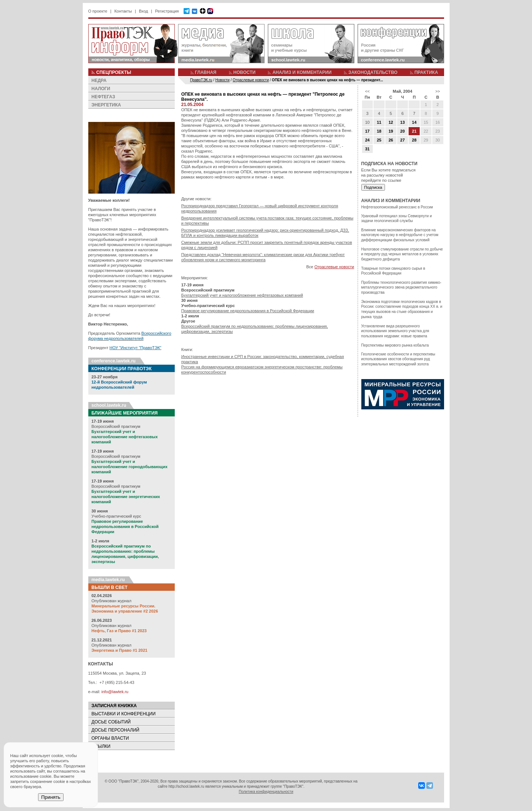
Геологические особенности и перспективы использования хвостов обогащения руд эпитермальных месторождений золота (398, 359)
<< (367, 91)
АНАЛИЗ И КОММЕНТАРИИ (302, 72)
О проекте (98, 11)
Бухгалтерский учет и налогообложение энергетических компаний (126, 497)
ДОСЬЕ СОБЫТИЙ (111, 722)
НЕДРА (99, 81)
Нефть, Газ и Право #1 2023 (119, 631)
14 (414, 122)
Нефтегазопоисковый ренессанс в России (397, 207)
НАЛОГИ (101, 89)
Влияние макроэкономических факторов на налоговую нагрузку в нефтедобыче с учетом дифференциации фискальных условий (400, 235)
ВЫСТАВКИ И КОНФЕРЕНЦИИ (124, 714)
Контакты (123, 11)
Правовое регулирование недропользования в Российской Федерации (125, 527)
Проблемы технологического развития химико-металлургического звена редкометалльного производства (401, 287)
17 (367, 131)
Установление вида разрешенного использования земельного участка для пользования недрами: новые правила (395, 331)
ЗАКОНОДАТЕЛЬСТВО (373, 72)
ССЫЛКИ (101, 746)
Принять (51, 797)
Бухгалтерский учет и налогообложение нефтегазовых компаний (125, 437)
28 (414, 140)
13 (402, 122)
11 (379, 122)
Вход (144, 11)
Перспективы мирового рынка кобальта (395, 345)
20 (402, 131)
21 (414, 131)
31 (367, 149)
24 (367, 140)
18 (379, 131)
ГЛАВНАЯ (206, 72)
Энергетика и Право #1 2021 (120, 650)
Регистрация (167, 11)
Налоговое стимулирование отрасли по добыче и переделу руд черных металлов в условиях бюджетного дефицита (402, 254)
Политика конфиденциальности (266, 792)
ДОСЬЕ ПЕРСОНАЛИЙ (116, 730)
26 (391, 140)
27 (402, 140)
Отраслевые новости (334, 267)
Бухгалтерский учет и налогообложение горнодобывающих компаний (130, 467)
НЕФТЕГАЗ (103, 97)
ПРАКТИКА (426, 72)
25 (379, 140)
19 (391, 131)
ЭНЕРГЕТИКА (106, 105)
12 (391, 122)
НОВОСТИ (245, 72)
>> (438, 91)
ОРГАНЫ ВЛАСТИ (110, 738)
